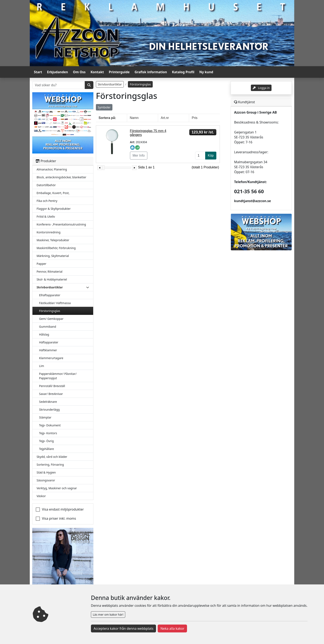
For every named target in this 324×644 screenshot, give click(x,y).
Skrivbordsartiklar (110, 84)
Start (38, 72)
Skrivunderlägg (49, 410)
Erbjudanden (57, 72)
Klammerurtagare (51, 358)
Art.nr (165, 118)
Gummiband (48, 327)
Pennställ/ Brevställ (52, 386)
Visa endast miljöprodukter (63, 509)
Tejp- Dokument (50, 425)
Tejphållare (46, 449)
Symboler (104, 107)
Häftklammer (48, 350)
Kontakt (97, 72)
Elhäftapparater (50, 295)
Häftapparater (49, 342)
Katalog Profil (183, 72)
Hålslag (44, 334)
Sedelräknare (48, 402)
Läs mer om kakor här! (108, 615)
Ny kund (206, 72)
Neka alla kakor (172, 628)
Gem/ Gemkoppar (51, 319)
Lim (42, 366)
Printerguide (119, 72)
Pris (195, 118)
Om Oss (79, 72)
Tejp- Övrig (46, 441)
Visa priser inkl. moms (59, 518)
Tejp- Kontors (48, 433)
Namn (134, 118)
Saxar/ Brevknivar (51, 394)
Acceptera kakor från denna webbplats (123, 628)
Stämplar (45, 417)
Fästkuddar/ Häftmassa (55, 303)
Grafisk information (151, 72)
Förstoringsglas (50, 311)
